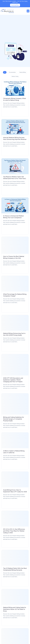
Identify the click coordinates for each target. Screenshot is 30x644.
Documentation (12, 72)
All (5, 72)
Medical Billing (23, 72)
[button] (28, 11)
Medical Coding (15, 76)
